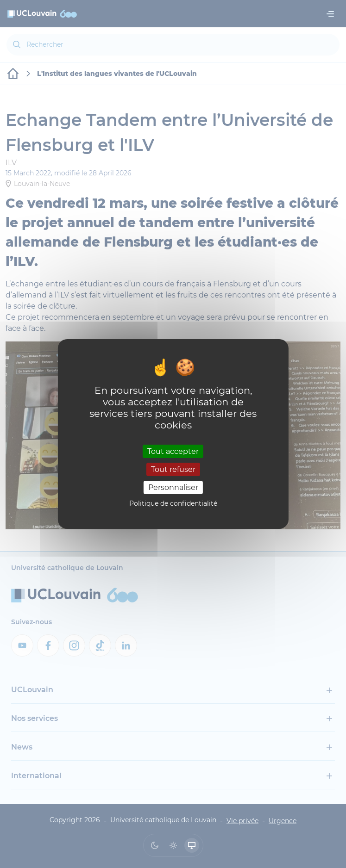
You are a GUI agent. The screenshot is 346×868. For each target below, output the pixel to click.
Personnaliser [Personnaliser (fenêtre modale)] (173, 487)
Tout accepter (173, 451)
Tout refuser (173, 469)
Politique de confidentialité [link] (173, 503)
